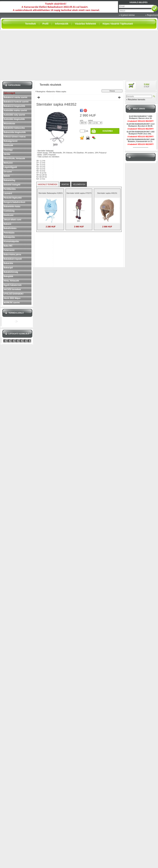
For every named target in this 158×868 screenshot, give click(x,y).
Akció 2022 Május (12, 298)
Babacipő (8, 268)
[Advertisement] (79, 55)
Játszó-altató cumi (12, 220)
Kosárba (108, 131)
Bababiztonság (11, 272)
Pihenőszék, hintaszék (14, 159)
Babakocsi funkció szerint (16, 102)
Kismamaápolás (11, 241)
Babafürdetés (10, 228)
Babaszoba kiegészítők (15, 132)
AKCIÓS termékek (12, 290)
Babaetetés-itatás (12, 207)
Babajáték (8, 276)
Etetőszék (8, 145)
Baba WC (8, 246)
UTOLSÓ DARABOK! (14, 294)
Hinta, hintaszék (11, 281)
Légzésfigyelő (10, 167)
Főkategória (40, 92)
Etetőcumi (9, 215)
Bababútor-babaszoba (14, 128)
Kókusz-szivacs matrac (15, 137)
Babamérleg (9, 180)
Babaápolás (9, 237)
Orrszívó (8, 172)
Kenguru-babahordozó (14, 202)
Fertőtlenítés (10, 189)
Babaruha (8, 263)
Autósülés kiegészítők (14, 119)
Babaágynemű (11, 141)
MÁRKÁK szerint (12, 303)
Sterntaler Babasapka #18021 (51, 193)
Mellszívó (8, 163)
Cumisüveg (9, 211)
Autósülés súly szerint (14, 115)
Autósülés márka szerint (15, 110)
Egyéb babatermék (13, 285)
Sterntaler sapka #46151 (107, 193)
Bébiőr (7, 176)
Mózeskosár (9, 124)
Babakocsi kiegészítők (14, 106)
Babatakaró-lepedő (13, 259)
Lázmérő (8, 193)
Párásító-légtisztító (13, 198)
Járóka (7, 154)
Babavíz (7, 224)
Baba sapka (61, 92)
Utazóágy (8, 150)
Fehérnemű (9, 250)
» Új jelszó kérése (127, 15)
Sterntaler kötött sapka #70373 (79, 193)
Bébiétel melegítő (12, 185)
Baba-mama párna (12, 255)
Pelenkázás (9, 233)
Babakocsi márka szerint (15, 97)
